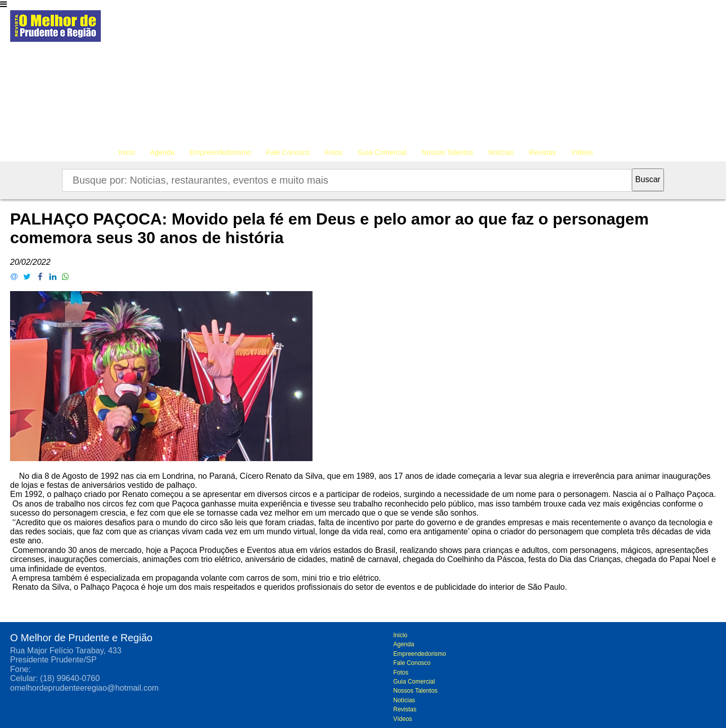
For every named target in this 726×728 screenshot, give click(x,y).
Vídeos (582, 152)
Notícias (501, 152)
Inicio (127, 152)
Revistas (542, 152)
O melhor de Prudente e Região (55, 29)
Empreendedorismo (220, 152)
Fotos (334, 152)
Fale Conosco (288, 152)
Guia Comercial (382, 152)
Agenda (162, 152)
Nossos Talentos (447, 152)
